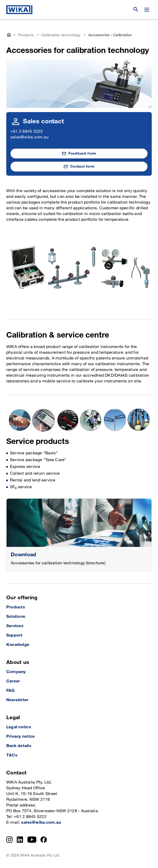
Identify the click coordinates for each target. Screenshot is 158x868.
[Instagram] (9, 840)
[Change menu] (147, 10)
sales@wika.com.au (30, 137)
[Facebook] (44, 840)
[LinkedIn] (20, 840)
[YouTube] (32, 840)
